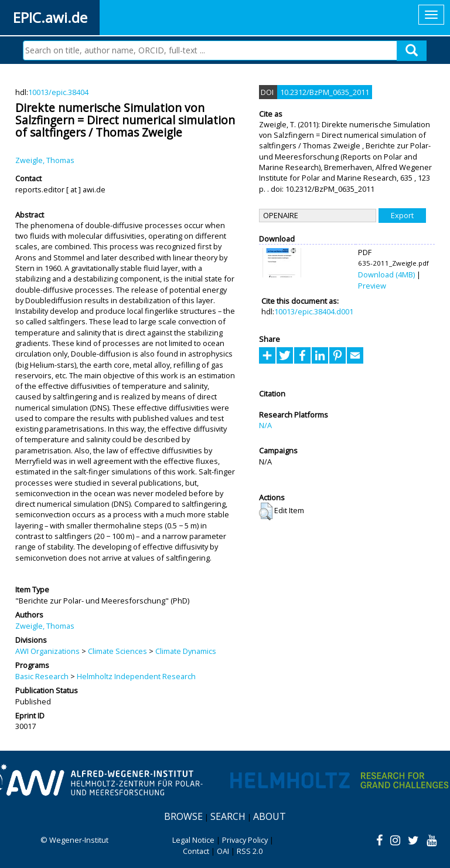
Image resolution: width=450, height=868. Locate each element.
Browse (183, 816)
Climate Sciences (117, 651)
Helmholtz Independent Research (136, 676)
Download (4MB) (386, 274)
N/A (265, 425)
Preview (372, 286)
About (270, 816)
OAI (223, 851)
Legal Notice (193, 840)
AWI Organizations (47, 651)
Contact (196, 851)
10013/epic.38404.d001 (314, 311)
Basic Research (42, 676)
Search (228, 816)
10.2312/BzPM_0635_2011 (325, 92)
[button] (266, 511)
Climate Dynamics (186, 651)
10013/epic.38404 (58, 92)
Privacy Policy (245, 840)
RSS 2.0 (250, 851)
